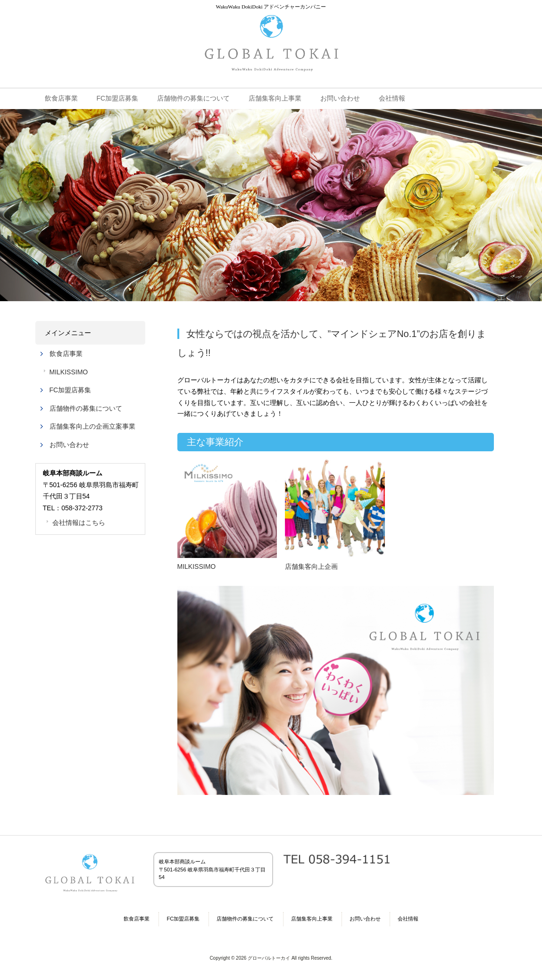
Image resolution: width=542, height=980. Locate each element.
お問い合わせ (69, 445)
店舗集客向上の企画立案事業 (92, 426)
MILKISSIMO (69, 372)
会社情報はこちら (79, 523)
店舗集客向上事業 (312, 919)
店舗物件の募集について (86, 408)
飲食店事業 (66, 354)
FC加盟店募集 (71, 390)
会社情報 (408, 919)
